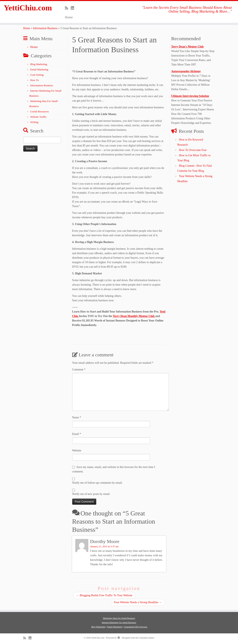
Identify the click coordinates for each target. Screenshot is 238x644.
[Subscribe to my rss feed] (68, 8)
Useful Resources (39, 111)
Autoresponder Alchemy (186, 71)
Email (77, 434)
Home (69, 17)
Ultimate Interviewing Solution (190, 96)
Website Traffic (38, 117)
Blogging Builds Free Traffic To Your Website (104, 595)
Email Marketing (39, 69)
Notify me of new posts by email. (91, 494)
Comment (79, 370)
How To (34, 80)
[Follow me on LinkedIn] (74, 8)
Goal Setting (37, 75)
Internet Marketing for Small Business (119, 622)
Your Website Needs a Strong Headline (138, 602)
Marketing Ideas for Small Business (119, 618)
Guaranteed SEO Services (136, 627)
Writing (34, 122)
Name (77, 417)
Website (77, 451)
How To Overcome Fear (193, 150)
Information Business (45, 28)
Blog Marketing (39, 64)
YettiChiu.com (28, 8)
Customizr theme (146, 638)
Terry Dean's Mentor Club (188, 47)
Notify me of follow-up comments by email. (97, 483)
